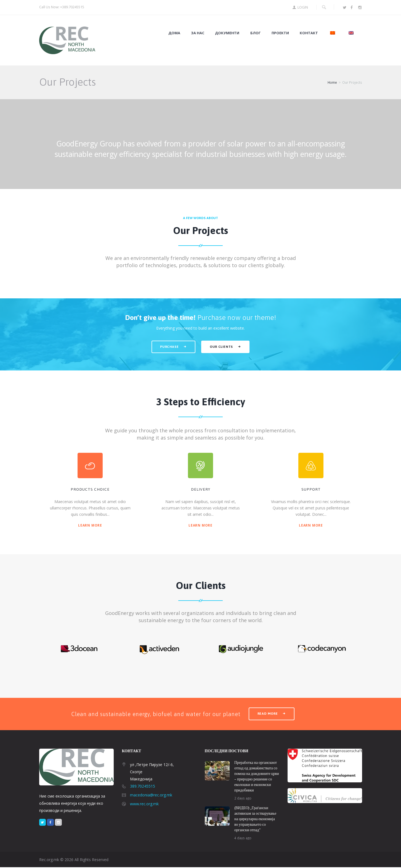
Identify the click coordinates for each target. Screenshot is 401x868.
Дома (174, 33)
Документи (227, 33)
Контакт (309, 33)
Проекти (280, 33)
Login (303, 7)
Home (332, 83)
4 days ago (243, 839)
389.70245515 (143, 787)
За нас (198, 33)
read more (268, 714)
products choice (90, 490)
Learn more (90, 525)
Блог (256, 33)
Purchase (169, 347)
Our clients (222, 347)
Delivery (201, 490)
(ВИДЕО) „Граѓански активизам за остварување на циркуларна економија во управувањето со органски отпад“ (256, 820)
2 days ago (243, 799)
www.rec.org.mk (144, 804)
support (311, 490)
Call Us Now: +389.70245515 (62, 7)
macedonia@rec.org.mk (151, 795)
